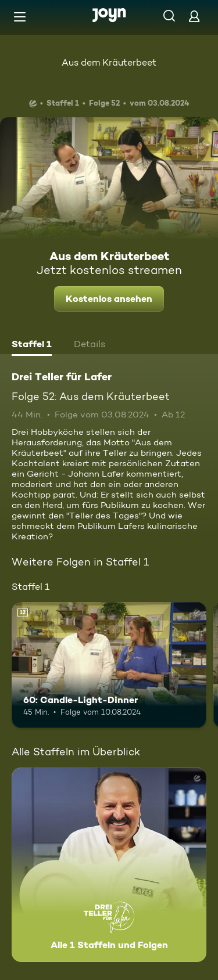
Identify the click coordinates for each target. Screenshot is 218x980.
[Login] (194, 16)
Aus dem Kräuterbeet (109, 62)
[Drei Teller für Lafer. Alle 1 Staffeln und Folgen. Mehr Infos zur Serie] (109, 865)
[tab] (32, 345)
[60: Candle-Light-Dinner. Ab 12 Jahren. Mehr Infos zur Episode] (109, 665)
